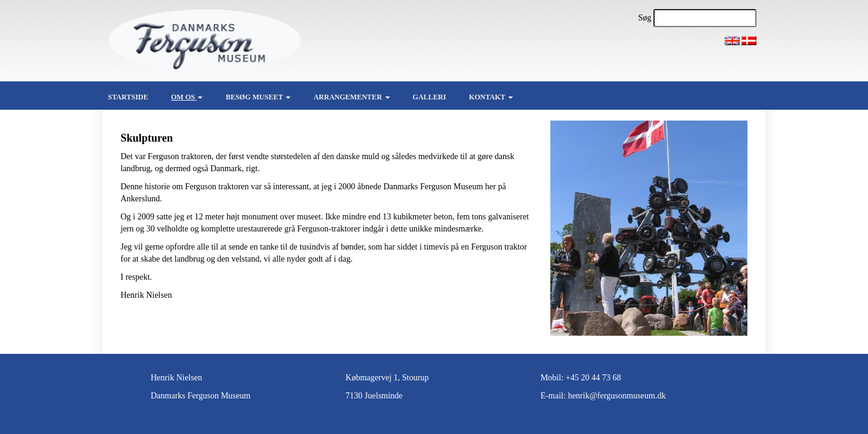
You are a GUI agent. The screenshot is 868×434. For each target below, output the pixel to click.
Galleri (429, 97)
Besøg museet (258, 97)
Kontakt (491, 97)
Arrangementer (351, 97)
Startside (128, 97)
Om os (187, 97)
